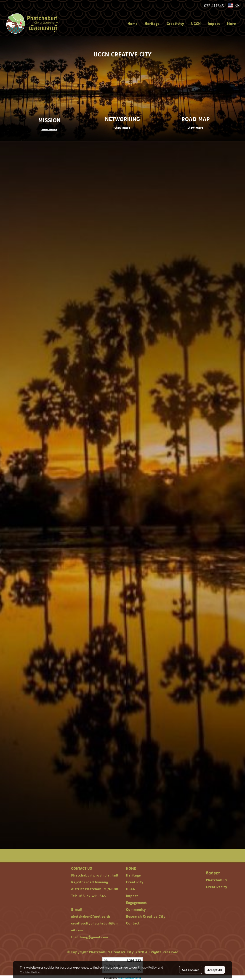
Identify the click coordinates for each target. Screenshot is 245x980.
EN (234, 5)
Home (133, 24)
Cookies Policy (30, 972)
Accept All (215, 970)
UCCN (196, 24)
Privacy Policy (147, 967)
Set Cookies (191, 970)
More (231, 24)
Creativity (175, 24)
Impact (214, 24)
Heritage (152, 24)
